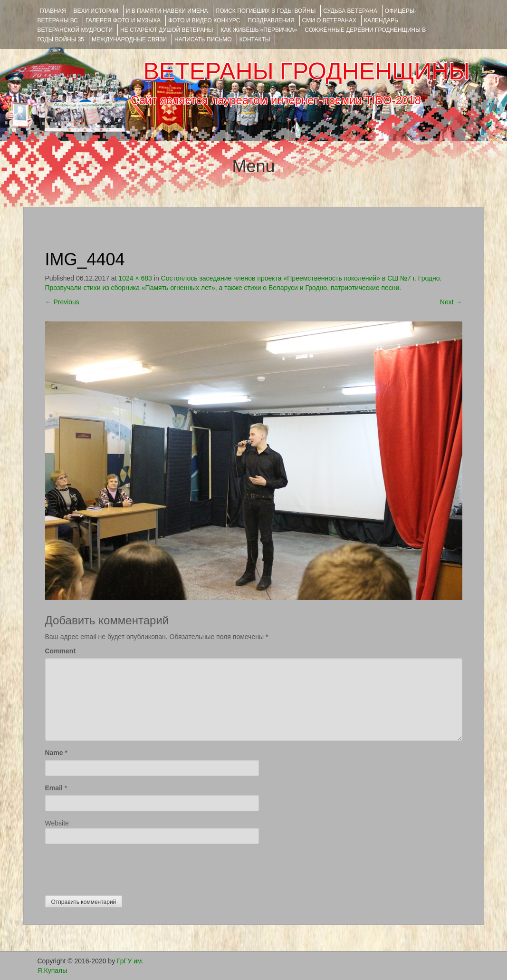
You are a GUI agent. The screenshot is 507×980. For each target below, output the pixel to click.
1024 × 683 (135, 278)
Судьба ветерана (350, 11)
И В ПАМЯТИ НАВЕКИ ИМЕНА (167, 11)
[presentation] (117, 867)
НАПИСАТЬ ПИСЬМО (203, 39)
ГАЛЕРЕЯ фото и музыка (123, 20)
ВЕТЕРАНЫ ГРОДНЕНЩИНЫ (306, 71)
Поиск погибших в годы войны (266, 11)
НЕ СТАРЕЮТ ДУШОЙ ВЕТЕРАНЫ (167, 30)
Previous (62, 302)
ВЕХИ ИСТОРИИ (96, 11)
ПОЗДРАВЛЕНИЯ (271, 20)
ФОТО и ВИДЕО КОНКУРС (204, 20)
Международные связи (129, 39)
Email (54, 788)
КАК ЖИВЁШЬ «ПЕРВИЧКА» (259, 30)
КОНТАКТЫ (255, 39)
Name (54, 753)
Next (451, 302)
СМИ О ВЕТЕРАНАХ (329, 20)
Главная (53, 11)
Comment (61, 651)
